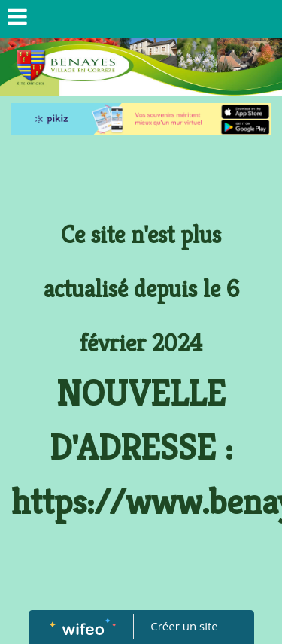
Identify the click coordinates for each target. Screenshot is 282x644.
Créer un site (184, 626)
